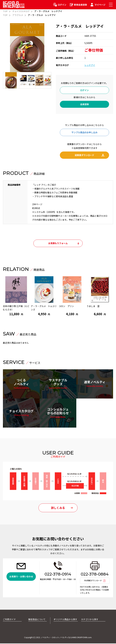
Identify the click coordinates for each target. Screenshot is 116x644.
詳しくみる (58, 508)
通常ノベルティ (95, 384)
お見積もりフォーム (58, 243)
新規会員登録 (80, 5)
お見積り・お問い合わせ (21, 577)
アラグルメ (18, 15)
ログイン (62, 5)
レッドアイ (90, 65)
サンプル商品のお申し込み (84, 132)
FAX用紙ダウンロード (93, 581)
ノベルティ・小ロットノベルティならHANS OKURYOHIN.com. (66, 638)
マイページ (100, 5)
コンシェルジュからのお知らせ (58, 413)
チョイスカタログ (21, 11)
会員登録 (84, 104)
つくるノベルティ (21, 384)
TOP (5, 11)
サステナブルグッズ (58, 384)
